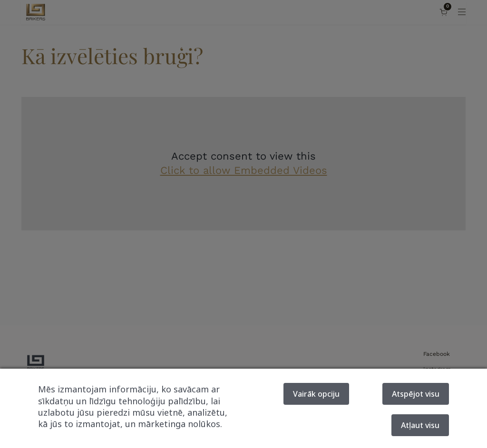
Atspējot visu (416, 394)
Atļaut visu (420, 425)
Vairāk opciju (316, 394)
